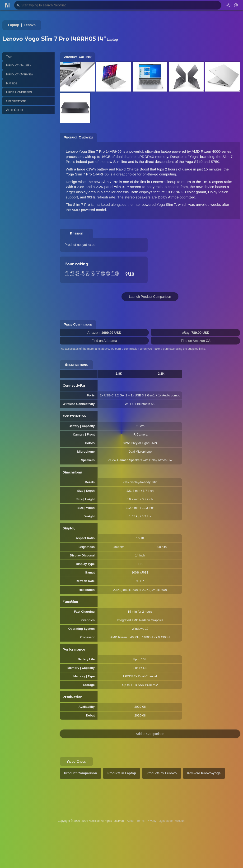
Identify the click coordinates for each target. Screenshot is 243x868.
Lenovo (30, 25)
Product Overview (20, 74)
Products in (122, 773)
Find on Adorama (104, 341)
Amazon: (104, 333)
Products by (162, 773)
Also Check (15, 110)
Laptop (14, 25)
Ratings (12, 83)
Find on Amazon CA (196, 341)
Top (9, 56)
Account (180, 821)
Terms (141, 821)
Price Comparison (19, 92)
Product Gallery (19, 65)
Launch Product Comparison (150, 297)
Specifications (16, 101)
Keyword (204, 773)
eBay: (196, 333)
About (131, 821)
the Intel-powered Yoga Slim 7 (152, 204)
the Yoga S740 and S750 (199, 162)
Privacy (152, 821)
